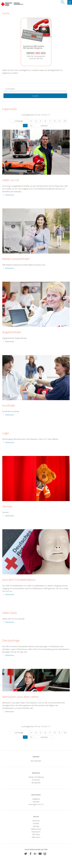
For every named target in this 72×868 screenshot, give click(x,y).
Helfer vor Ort (11, 180)
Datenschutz (36, 829)
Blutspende (36, 783)
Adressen (36, 821)
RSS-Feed (36, 834)
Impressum (36, 832)
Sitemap (36, 826)
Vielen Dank (10, 613)
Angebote (36, 799)
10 (65, 121)
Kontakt (36, 823)
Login (6, 433)
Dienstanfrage (11, 641)
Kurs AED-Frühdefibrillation (19, 580)
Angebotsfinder (12, 332)
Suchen (35, 96)
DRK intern (36, 837)
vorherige (19, 121)
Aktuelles (36, 802)
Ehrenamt (36, 780)
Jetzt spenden (36, 761)
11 (25, 126)
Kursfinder (9, 406)
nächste (44, 126)
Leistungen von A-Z (36, 804)
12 (31, 126)
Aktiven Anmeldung (36, 777)
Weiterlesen (10, 195)
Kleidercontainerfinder (16, 259)
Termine (7, 507)
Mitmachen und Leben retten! (21, 697)
